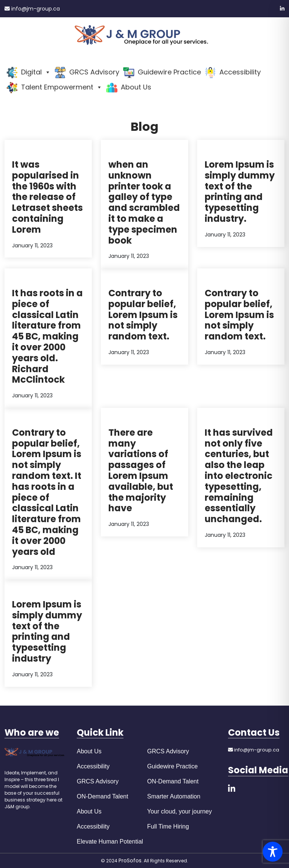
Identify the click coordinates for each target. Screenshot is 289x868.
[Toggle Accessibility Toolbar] (273, 852)
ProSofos (130, 860)
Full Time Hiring (168, 826)
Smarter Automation (174, 796)
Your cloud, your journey (179, 811)
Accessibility (93, 766)
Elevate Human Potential (110, 841)
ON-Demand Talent (103, 796)
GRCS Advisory (98, 781)
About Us (89, 751)
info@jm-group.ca (32, 9)
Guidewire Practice (172, 766)
